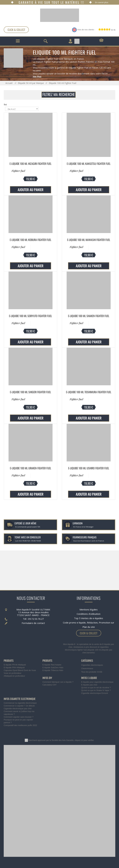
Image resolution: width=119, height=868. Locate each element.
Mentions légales (89, 609)
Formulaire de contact (33, 623)
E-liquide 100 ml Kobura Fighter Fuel (31, 240)
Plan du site (89, 627)
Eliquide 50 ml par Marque (31, 83)
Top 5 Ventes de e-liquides (89, 618)
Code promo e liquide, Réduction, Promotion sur (89, 623)
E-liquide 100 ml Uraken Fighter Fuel (31, 468)
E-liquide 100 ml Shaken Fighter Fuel (89, 316)
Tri (5, 105)
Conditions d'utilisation (89, 614)
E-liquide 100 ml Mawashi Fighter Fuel (89, 240)
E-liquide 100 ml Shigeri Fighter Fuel (30, 392)
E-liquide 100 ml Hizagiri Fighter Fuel (31, 164)
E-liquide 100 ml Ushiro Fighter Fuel (89, 468)
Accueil (9, 83)
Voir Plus (37, 77)
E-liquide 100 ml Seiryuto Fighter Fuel (30, 316)
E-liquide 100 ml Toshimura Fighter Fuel (89, 392)
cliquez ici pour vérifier (84, 740)
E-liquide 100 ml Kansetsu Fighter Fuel (89, 164)
